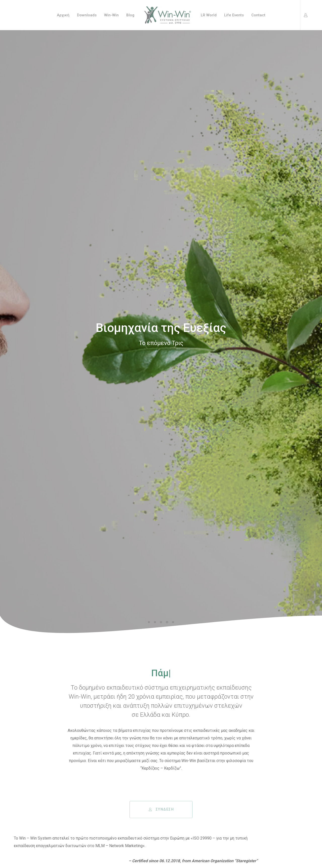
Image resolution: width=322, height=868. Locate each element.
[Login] (304, 15)
